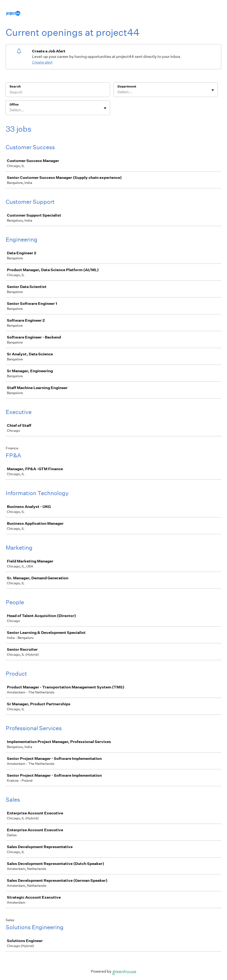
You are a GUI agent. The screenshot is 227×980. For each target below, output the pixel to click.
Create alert (42, 62)
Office (14, 105)
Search (15, 86)
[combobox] (118, 92)
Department (127, 86)
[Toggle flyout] (213, 90)
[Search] (58, 93)
